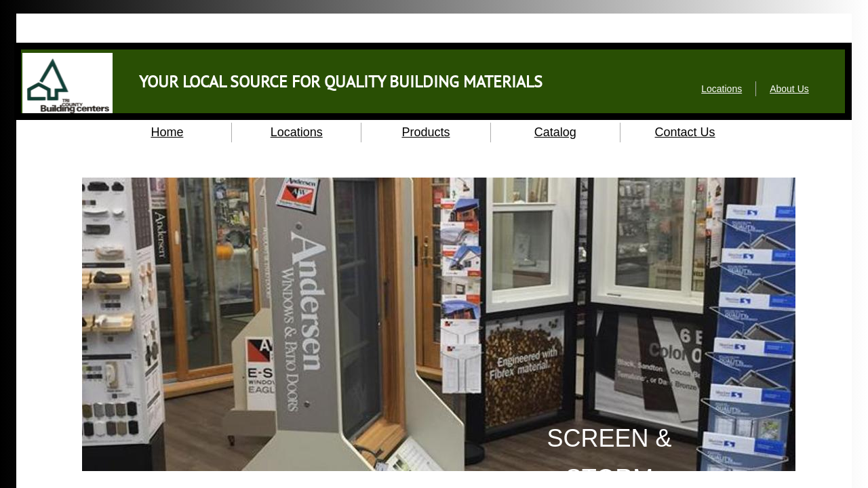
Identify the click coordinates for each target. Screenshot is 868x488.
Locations (297, 132)
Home (167, 132)
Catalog (555, 132)
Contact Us (685, 132)
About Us (789, 89)
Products (426, 132)
